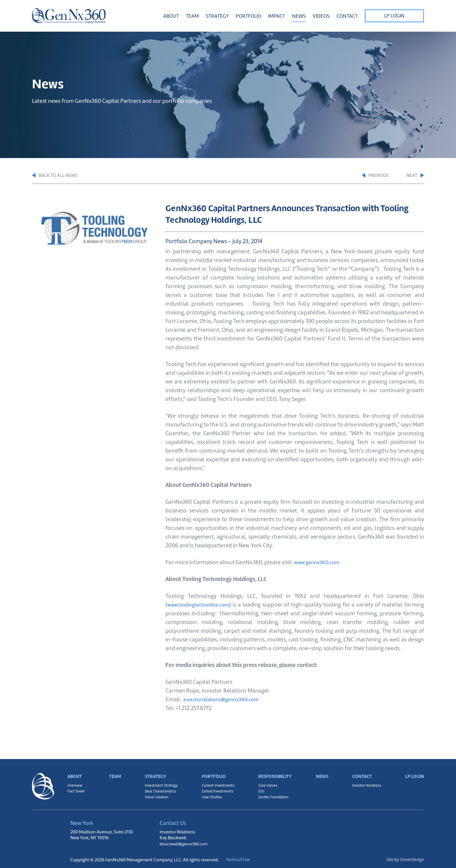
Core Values (266, 782)
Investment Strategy (160, 782)
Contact (361, 769)
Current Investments (216, 782)
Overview (75, 782)
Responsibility (274, 769)
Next (414, 176)
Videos (321, 16)
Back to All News (57, 176)
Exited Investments (215, 789)
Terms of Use (245, 860)
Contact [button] (347, 16)
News (299, 16)
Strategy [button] (217, 16)
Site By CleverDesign (405, 860)
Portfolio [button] (249, 16)
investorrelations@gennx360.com (225, 700)
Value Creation (155, 796)
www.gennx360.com (319, 563)
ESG (259, 789)
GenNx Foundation (272, 796)
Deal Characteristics (159, 789)
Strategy (154, 769)
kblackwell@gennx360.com (186, 844)
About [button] (171, 16)
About (75, 769)
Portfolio (212, 769)
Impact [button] (277, 16)
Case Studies (209, 796)
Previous (364, 176)
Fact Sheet (76, 789)
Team (192, 16)
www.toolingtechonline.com (202, 605)
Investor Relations (366, 782)
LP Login (394, 16)
